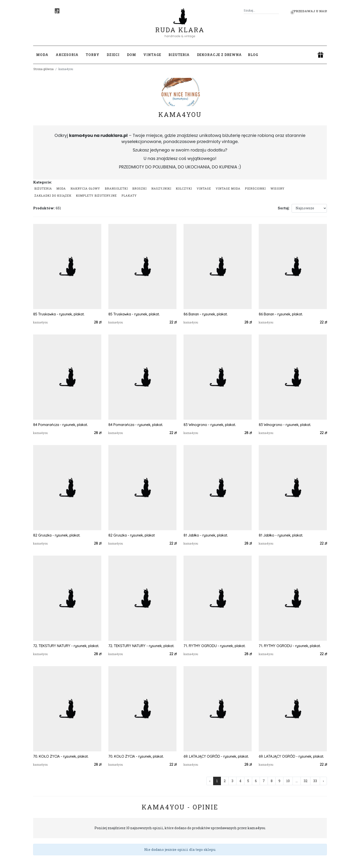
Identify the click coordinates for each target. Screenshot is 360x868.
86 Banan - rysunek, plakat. (205, 314)
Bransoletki (116, 188)
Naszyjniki (161, 188)
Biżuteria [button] (179, 55)
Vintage (204, 188)
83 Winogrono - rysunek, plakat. (210, 425)
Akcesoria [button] (67, 55)
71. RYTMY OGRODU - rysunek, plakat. (214, 646)
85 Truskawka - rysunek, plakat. (59, 314)
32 (305, 781)
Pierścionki (255, 188)
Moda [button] (42, 55)
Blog (253, 55)
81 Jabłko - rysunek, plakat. (206, 535)
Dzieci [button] (113, 55)
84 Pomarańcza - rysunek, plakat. (60, 425)
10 (288, 781)
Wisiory (278, 188)
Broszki (139, 188)
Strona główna (43, 69)
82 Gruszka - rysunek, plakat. (57, 535)
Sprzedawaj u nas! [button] (309, 11)
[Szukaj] (277, 10)
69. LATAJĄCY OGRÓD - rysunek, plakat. (216, 756)
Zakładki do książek (53, 195)
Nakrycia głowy (85, 188)
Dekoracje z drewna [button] (219, 55)
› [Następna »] (323, 781)
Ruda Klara (180, 26)
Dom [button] (131, 55)
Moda (61, 188)
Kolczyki (184, 188)
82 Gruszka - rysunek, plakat (131, 535)
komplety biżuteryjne (96, 195)
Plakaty (129, 195)
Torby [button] (93, 55)
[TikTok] (57, 11)
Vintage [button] (152, 55)
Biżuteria (43, 188)
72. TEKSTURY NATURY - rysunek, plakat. (66, 646)
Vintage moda (228, 188)
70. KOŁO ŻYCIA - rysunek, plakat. (61, 756)
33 (315, 781)
